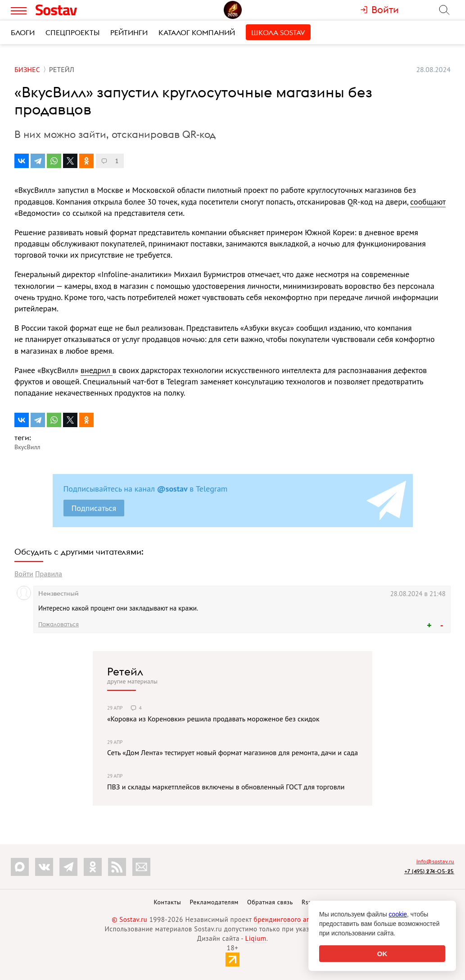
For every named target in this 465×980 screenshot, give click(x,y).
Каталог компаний (197, 32)
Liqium (256, 938)
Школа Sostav (278, 32)
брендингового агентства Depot (304, 919)
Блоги (23, 32)
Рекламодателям (214, 902)
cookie (398, 914)
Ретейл (125, 671)
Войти (24, 574)
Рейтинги (129, 32)
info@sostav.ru (435, 861)
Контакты (167, 902)
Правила (49, 574)
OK (382, 954)
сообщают (428, 202)
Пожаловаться (59, 624)
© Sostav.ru (129, 919)
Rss (306, 902)
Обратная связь (270, 902)
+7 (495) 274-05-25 (429, 871)
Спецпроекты (72, 32)
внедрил (97, 370)
